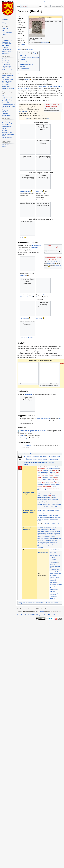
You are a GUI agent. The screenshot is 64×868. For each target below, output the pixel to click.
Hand (58, 554)
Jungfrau (51, 476)
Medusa (49, 503)
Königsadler (57, 533)
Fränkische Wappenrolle (8, 105)
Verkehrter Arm (54, 568)
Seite (18, 6)
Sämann (40, 488)
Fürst (58, 470)
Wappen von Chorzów (54, 262)
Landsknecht (50, 479)
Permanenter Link (7, 49)
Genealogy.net (6, 65)
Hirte (52, 474)
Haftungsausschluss (41, 615)
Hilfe (3, 31)
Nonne (39, 483)
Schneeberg (24, 276)
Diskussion (24, 6)
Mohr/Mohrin (41, 481)
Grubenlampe (57, 86)
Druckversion (5, 47)
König (55, 477)
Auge (51, 550)
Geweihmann (41, 531)
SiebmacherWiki (6, 115)
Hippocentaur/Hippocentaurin (53, 531)
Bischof (57, 467)
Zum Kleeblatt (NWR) (8, 80)
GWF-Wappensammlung (7, 96)
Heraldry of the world (7, 103)
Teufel (39, 521)
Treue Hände (53, 564)
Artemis (52, 494)
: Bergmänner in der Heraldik (33, 431)
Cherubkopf (53, 575)
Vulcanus (40, 508)
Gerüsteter (52, 472)
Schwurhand (53, 561)
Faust (54, 552)
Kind (43, 477)
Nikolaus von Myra (42, 517)
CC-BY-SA (41, 612)
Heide (39, 474)
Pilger (51, 483)
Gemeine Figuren (30, 454)
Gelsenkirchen (56, 252)
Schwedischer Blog (7, 133)
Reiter (55, 483)
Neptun (50, 505)
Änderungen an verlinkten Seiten (6, 43)
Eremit (50, 470)
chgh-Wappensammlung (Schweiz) (8, 107)
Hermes (50, 501)
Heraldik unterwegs (7, 138)
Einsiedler (45, 470)
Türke (44, 488)
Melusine (54, 503)
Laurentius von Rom (46, 512)
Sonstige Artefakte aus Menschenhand (48, 460)
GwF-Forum (5, 59)
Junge (46, 476)
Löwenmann (41, 535)
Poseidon (59, 505)
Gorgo (50, 499)
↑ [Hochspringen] (22, 446)
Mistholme (5, 131)
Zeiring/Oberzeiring (26, 191)
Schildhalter (30, 49)
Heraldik (22, 45)
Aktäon (43, 494)
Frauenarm (53, 554)
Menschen (26, 467)
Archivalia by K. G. (7, 127)
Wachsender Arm (54, 570)
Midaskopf (52, 591)
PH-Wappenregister (7, 99)
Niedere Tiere (52, 456)
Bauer (42, 467)
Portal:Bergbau (24, 438)
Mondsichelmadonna (43, 516)
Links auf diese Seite (7, 40)
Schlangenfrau (52, 540)
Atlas (56, 494)
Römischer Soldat (46, 484)
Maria (47, 514)
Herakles (42, 501)
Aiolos (43, 492)
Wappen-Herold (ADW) (8, 89)
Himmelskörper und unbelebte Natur (33, 456)
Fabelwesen (34, 458)
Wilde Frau (56, 488)
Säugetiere (27, 458)
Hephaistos (55, 499)
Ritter (59, 483)
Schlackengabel (48, 86)
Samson (46, 519)
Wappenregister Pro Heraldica (7, 111)
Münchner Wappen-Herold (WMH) (7, 82)
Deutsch (4, 147)
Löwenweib (48, 535)
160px (62, 363)
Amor (51, 492)
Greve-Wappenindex (7, 101)
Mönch (47, 481)
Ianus (56, 501)
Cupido (50, 496)
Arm (51, 552)
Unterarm (58, 566)
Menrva (59, 503)
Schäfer (58, 484)
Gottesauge (56, 550)
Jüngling (57, 476)
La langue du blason (7, 121)
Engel (44, 510)
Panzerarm (53, 557)
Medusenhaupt (54, 588)
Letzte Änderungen (7, 33)
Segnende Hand (54, 563)
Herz (59, 582)
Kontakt (4, 35)
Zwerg (46, 490)
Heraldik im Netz (6, 61)
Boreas (39, 496)
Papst (43, 483)
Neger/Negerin (56, 481)
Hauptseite (5, 19)
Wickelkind (49, 488)
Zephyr (55, 508)
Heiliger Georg (50, 510)
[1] (48, 118)
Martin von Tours (53, 516)
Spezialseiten (5, 45)
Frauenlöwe (53, 530)
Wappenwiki (5, 113)
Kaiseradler (50, 533)
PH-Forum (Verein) (7, 70)
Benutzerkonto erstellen (50, 2)
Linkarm (52, 556)
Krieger (39, 479)
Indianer (56, 474)
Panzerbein (53, 559)
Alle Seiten (5, 21)
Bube (52, 469)
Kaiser (39, 477)
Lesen (35, 6)
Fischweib (43, 530)
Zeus (59, 508)
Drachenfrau (50, 528)
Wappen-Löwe (6, 87)
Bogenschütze (41, 469)
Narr (50, 481)
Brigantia (44, 496)
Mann (56, 479)
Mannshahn (47, 537)
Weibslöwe (40, 547)
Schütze (40, 486)
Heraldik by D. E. (6, 129)
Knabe (49, 477)
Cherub (39, 510)
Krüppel (44, 479)
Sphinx (39, 544)
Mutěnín (22, 238)
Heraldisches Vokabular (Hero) (8, 135)
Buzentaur (40, 528)
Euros (46, 497)
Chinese (40, 470)
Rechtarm (57, 556)
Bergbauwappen (37, 246)
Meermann (52, 538)
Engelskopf (55, 577)
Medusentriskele (54, 590)
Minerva (45, 505)
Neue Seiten (5, 29)
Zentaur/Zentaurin (48, 508)
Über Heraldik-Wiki (30, 615)
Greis (57, 472)
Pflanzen (46, 456)
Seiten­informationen (7, 51)
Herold (43, 474)
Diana (54, 496)
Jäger (39, 476)
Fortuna (50, 497)
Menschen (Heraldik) (52, 603)
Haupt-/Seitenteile (43, 552)
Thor (44, 506)
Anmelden (60, 2)
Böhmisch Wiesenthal (26, 297)
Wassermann (41, 546)
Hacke (40, 86)
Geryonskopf (53, 579)
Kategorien (21, 603)
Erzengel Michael (52, 517)
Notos (54, 505)
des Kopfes (41, 550)
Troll (47, 506)
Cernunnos (40, 497)
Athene (55, 492)
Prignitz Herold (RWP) (8, 76)
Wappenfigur (23, 111)
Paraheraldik (29, 394)
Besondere (41, 572)
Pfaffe (47, 483)
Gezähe (28, 80)
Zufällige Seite (6, 23)
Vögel (58, 456)
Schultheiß (48, 486)
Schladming (39, 191)
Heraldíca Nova (6, 125)
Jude (43, 476)
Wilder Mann (41, 490)
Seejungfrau (47, 542)
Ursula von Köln (54, 519)
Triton (56, 506)
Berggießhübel (45, 43)
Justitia (44, 503)
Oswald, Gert (27, 446)
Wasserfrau (53, 544)
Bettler (46, 467)
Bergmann (23, 436)
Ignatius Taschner (51, 264)
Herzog (48, 474)
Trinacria (51, 506)
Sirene (40, 506)
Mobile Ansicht (51, 615)
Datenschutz (20, 615)
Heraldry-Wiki (5, 145)
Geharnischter (45, 472)
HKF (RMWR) (6, 85)
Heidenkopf (53, 584)
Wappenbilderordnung (44, 419)
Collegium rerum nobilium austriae (6, 67)
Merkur (40, 505)
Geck (39, 472)
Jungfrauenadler (42, 533)
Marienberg (40, 318)
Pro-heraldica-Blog (7, 123)
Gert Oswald (26, 119)
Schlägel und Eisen (23, 89)
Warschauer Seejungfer (51, 546)
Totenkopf (52, 598)
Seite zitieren (5, 53)
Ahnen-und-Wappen (7, 63)
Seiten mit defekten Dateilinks (35, 603)
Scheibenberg (25, 318)
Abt (38, 467)
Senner (55, 486)
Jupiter (39, 503)
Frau (54, 470)
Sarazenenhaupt (54, 593)
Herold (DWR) (6, 78)
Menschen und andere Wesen (46, 458)
